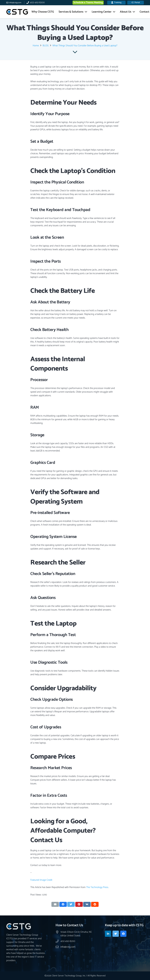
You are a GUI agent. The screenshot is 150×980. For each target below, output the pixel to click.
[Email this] (55, 904)
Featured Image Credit (41, 880)
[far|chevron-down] (75, 52)
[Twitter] (116, 934)
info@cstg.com (68, 947)
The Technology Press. (97, 887)
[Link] (17, 12)
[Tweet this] (71, 904)
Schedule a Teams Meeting (88, 3)
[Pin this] (79, 904)
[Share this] (63, 904)
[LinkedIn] (108, 934)
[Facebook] (123, 934)
